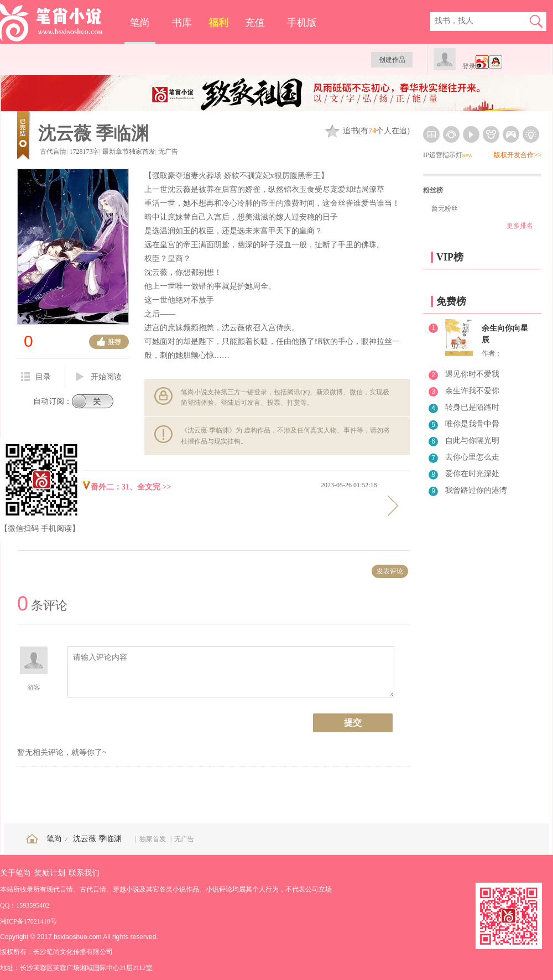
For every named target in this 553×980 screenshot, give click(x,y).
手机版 (302, 23)
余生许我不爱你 (472, 391)
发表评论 (390, 571)
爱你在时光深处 (472, 474)
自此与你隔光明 (472, 441)
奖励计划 (50, 873)
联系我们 (84, 873)
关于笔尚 (15, 873)
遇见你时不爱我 (472, 374)
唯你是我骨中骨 (472, 424)
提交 (353, 723)
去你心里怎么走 (472, 457)
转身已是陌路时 (472, 407)
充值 (255, 23)
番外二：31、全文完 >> (126, 487)
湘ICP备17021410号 (28, 921)
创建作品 (392, 60)
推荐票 (109, 342)
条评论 (42, 605)
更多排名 (520, 226)
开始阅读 (99, 377)
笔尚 (140, 23)
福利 (218, 23)
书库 (182, 23)
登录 (469, 66)
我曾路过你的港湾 (476, 490)
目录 (36, 377)
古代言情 (53, 152)
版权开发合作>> (518, 155)
